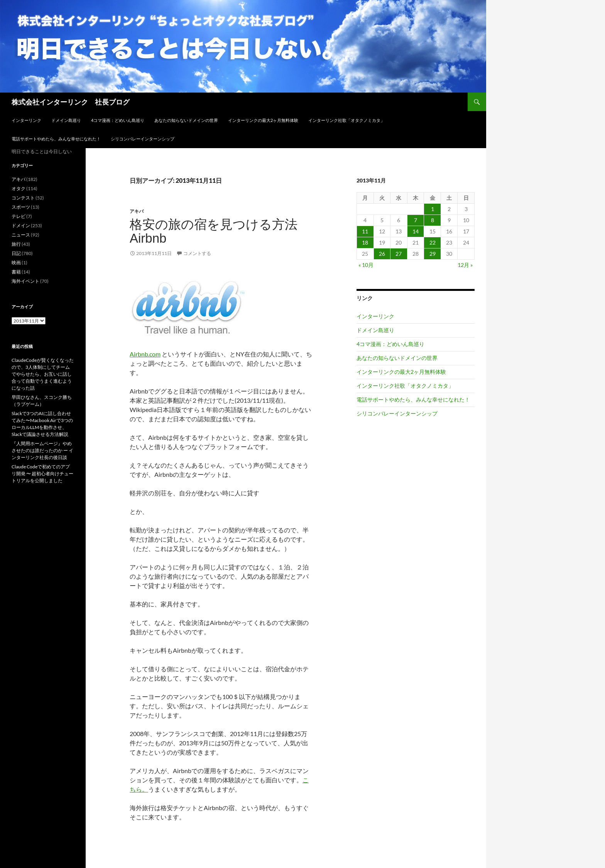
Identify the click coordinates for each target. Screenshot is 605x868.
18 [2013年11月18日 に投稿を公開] (365, 242)
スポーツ (21, 207)
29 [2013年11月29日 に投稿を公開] (433, 254)
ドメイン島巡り (66, 120)
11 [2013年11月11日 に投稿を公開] (365, 231)
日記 (16, 253)
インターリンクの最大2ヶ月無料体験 (263, 120)
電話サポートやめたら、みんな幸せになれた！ (56, 139)
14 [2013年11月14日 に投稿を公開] (416, 231)
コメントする (197, 253)
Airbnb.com (145, 354)
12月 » (465, 265)
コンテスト (23, 198)
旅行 (16, 244)
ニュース (21, 235)
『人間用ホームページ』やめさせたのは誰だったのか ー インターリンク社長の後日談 (42, 450)
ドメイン (21, 225)
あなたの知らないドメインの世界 (186, 120)
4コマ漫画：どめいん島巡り (118, 120)
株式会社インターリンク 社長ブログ (71, 102)
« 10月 (366, 265)
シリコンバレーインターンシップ (143, 139)
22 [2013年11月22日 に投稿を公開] (433, 242)
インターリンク (26, 120)
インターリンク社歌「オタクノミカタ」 (346, 120)
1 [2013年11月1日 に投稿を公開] (433, 209)
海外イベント (25, 281)
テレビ (19, 216)
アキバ (137, 211)
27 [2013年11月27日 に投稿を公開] (399, 254)
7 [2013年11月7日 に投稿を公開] (416, 220)
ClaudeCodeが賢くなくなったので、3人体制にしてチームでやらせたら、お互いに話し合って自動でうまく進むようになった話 (43, 374)
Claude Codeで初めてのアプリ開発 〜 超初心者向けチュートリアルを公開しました (42, 474)
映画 (16, 263)
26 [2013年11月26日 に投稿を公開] (382, 254)
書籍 (16, 272)
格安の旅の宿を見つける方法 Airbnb (214, 231)
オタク (19, 188)
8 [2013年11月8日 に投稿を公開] (433, 220)
